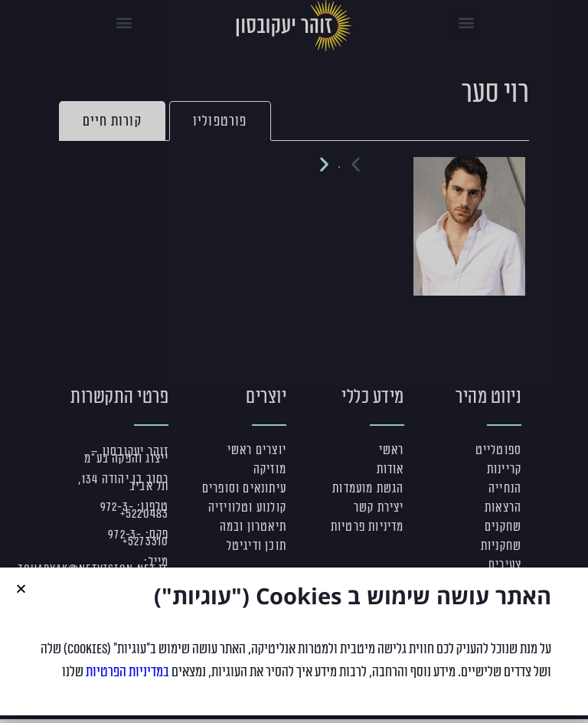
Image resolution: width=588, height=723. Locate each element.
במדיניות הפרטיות (127, 679)
